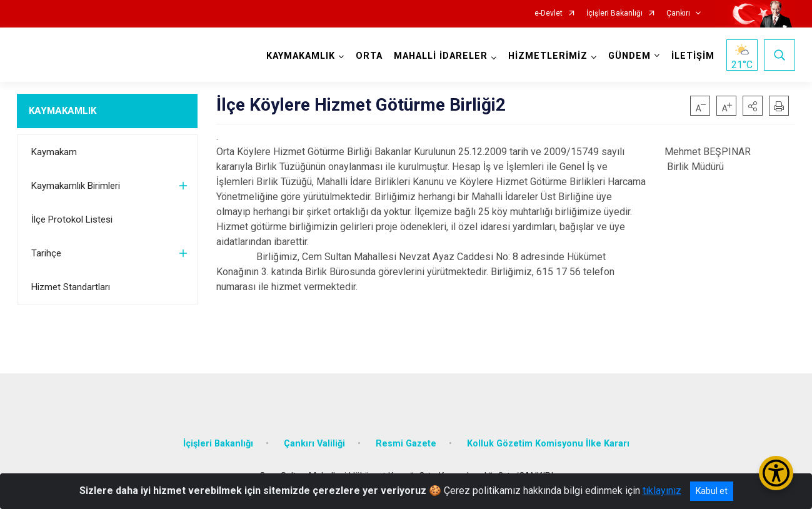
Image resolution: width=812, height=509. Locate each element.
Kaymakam (54, 152)
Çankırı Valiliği (314, 444)
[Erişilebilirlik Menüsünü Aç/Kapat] (776, 473)
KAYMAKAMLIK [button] (301, 56)
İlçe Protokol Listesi (72, 219)
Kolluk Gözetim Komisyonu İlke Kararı (548, 444)
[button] (753, 106)
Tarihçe (46, 253)
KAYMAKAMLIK (63, 111)
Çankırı (678, 13)
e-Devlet (549, 13)
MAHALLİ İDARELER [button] (441, 56)
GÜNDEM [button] (629, 56)
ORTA (369, 56)
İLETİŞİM (693, 56)
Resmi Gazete (406, 444)
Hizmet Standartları (71, 287)
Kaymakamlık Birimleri (76, 186)
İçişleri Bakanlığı (614, 13)
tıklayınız (662, 491)
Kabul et (712, 491)
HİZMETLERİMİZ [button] (548, 56)
